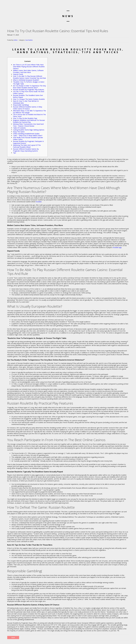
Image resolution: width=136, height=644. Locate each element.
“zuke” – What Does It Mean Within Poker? (28, 136)
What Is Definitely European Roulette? (26, 80)
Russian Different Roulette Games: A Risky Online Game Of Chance (28, 108)
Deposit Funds (18, 74)
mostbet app (117, 247)
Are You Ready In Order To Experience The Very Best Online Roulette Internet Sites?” (29, 87)
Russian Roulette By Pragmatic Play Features (29, 90)
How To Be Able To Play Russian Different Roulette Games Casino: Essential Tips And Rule (29, 77)
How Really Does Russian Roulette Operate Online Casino (28, 138)
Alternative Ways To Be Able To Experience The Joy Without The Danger (29, 112)
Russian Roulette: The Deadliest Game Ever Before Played (28, 96)
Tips (15, 153)
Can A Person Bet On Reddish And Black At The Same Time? (29, 115)
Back (13, 637)
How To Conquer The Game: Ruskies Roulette (29, 99)
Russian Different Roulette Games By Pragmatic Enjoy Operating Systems (26, 150)
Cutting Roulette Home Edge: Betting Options (29, 130)
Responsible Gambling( (21, 105)
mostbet (39, 202)
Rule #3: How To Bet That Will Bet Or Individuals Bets (26, 102)
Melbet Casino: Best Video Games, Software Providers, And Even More (28, 71)
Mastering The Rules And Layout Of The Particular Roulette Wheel (27, 146)
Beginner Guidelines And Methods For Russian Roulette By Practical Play (29, 121)
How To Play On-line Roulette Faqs (25, 118)
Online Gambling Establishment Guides (26, 134)
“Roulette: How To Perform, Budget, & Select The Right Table (29, 83)
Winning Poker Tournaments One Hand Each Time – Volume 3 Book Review (28, 125)
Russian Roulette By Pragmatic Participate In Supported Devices (28, 142)
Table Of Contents (19, 128)
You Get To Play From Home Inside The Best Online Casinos (29, 92)
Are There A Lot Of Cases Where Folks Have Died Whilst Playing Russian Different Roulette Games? (29, 67)
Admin (16, 40)
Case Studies (29, 40)
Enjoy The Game (19, 132)
